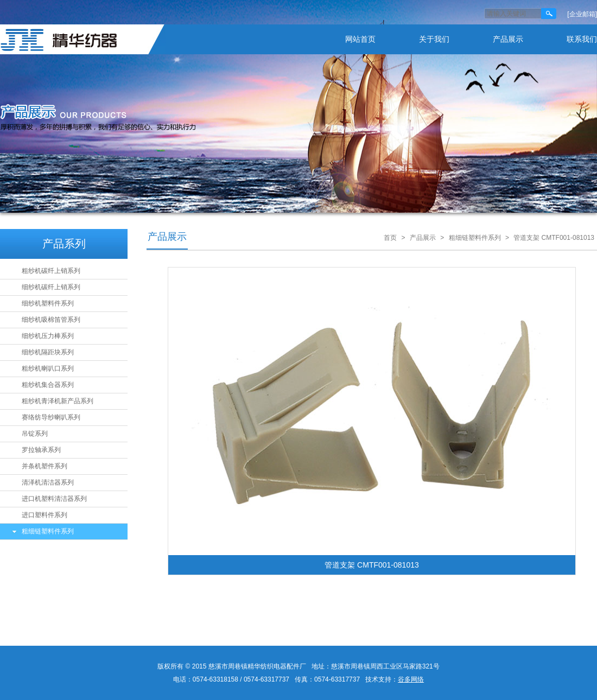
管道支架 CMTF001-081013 (554, 238)
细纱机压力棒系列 (48, 336)
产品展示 (508, 39)
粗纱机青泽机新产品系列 (58, 401)
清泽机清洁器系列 (48, 482)
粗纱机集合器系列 (48, 385)
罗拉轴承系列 (41, 450)
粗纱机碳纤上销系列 (51, 271)
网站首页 (360, 39)
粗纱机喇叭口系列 (48, 368)
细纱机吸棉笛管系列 (51, 320)
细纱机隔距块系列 (48, 352)
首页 (390, 238)
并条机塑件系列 (45, 466)
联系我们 (582, 39)
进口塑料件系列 (45, 515)
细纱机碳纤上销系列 (51, 287)
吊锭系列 (35, 434)
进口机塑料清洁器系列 (54, 499)
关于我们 (434, 39)
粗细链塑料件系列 (48, 531)
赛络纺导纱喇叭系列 (51, 417)
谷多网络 (411, 679)
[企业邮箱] (582, 14)
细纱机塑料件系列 (48, 303)
